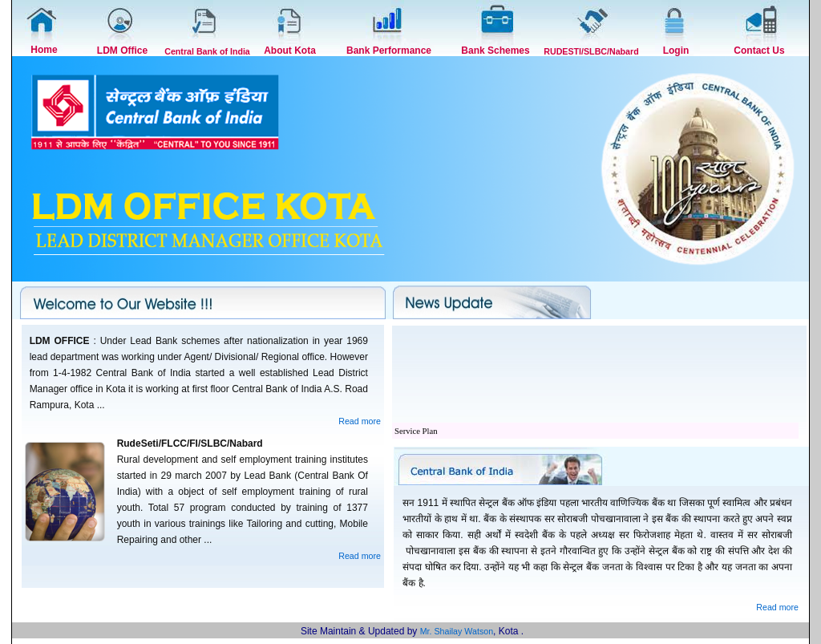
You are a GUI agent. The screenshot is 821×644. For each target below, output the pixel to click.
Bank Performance (389, 51)
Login (676, 51)
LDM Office (122, 51)
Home (44, 50)
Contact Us (759, 51)
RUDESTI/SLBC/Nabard (591, 51)
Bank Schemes (495, 51)
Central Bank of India (207, 51)
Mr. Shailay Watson (457, 631)
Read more (360, 421)
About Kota (290, 51)
